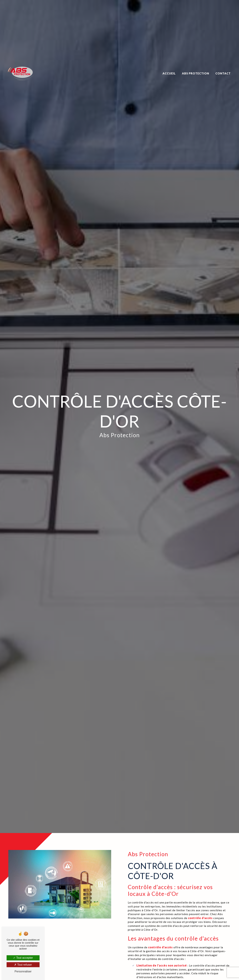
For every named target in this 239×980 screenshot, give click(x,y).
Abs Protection (196, 68)
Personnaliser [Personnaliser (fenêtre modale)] (23, 971)
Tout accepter (23, 958)
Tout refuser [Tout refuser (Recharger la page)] (23, 965)
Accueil (169, 68)
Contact (223, 68)
